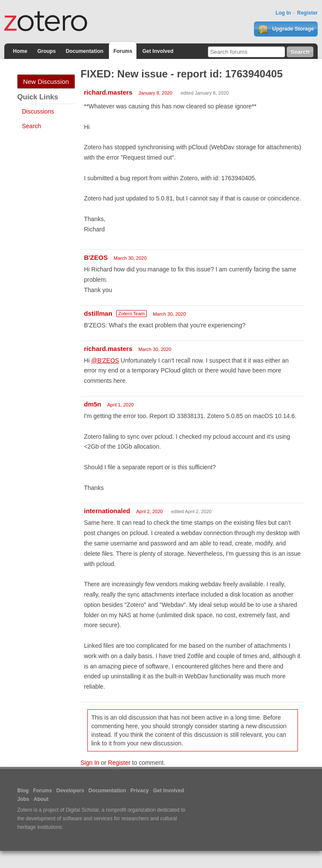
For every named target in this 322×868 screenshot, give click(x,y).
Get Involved (158, 51)
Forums (123, 51)
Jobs (23, 799)
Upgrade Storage (286, 29)
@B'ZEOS (105, 360)
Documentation (85, 51)
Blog (23, 791)
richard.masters (108, 92)
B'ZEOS (96, 257)
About (41, 799)
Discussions (38, 111)
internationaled (107, 511)
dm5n (93, 404)
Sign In (90, 763)
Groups (47, 51)
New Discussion (46, 82)
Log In (283, 13)
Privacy (140, 791)
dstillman (98, 313)
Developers (70, 791)
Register (307, 13)
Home (20, 51)
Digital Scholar (82, 810)
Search (31, 126)
